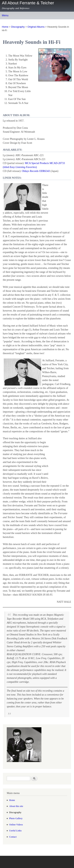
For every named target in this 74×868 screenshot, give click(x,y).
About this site (16, 806)
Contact (13, 837)
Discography (18, 27)
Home (5, 27)
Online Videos (16, 825)
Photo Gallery (16, 818)
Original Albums (36, 27)
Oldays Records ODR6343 (36, 171)
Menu (5, 15)
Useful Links (15, 831)
